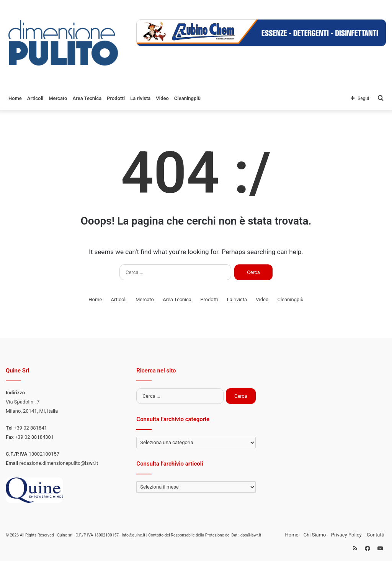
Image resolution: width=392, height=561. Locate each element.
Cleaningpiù (187, 98)
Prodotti (116, 98)
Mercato (58, 98)
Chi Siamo (315, 535)
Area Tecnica (87, 98)
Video (162, 98)
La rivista (140, 98)
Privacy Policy (346, 535)
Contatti (376, 535)
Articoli (35, 98)
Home (15, 98)
